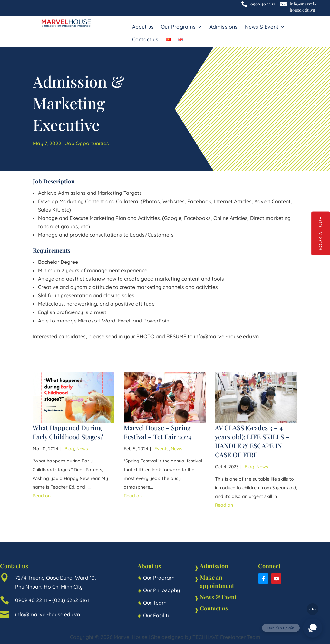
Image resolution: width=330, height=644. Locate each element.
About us (143, 27)
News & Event (262, 27)
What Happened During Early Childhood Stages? (68, 432)
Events (161, 449)
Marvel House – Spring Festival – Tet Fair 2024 (158, 432)
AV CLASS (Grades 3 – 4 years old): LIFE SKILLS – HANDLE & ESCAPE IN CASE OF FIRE (252, 441)
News (82, 449)
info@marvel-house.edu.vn (303, 7)
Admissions (224, 27)
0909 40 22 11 (263, 4)
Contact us (145, 39)
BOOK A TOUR (321, 234)
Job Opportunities (87, 143)
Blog (69, 449)
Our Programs (178, 27)
